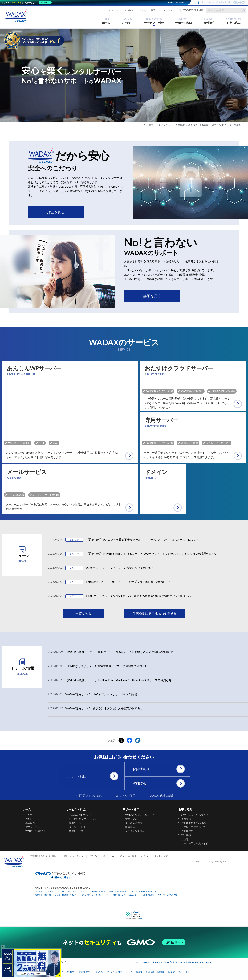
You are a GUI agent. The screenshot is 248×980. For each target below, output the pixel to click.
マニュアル (169, 10)
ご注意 (185, 839)
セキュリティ (99, 972)
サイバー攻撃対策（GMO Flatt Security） (122, 895)
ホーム (106, 21)
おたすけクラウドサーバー (83, 819)
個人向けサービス (174, 972)
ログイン (113, 10)
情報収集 (139, 972)
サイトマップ (161, 856)
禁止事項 (186, 835)
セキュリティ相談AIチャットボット (144, 891)
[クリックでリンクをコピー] (138, 740)
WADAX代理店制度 (193, 10)
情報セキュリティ (72, 856)
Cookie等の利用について (133, 856)
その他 (187, 972)
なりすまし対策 (148, 895)
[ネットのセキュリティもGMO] (27, 2)
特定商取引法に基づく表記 (43, 856)
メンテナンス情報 (135, 831)
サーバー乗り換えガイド (195, 843)
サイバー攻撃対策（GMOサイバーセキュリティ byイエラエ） (79, 895)
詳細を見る (56, 212)
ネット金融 (150, 972)
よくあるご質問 (147, 10)
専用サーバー (76, 823)
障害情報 (130, 827)
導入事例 (30, 823)
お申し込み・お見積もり (195, 815)
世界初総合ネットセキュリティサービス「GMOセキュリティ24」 (61, 891)
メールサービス (77, 827)
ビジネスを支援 (85, 972)
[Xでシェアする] (121, 740)
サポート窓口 (184, 21)
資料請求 (209, 21)
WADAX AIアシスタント (139, 815)
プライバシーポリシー (101, 856)
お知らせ (129, 10)
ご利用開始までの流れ (88, 796)
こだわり (127, 21)
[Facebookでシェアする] (129, 740)
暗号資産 (161, 972)
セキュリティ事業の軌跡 (167, 895)
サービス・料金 (154, 21)
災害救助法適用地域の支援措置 (155, 614)
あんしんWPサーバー (81, 815)
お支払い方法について (193, 827)
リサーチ (129, 972)
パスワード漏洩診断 (98, 891)
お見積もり (159, 769)
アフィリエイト (34, 827)
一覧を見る (83, 614)
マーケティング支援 (115, 972)
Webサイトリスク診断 (118, 891)
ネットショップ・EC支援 (66, 972)
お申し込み (233, 21)
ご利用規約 (187, 831)
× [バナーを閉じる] (3, 947)
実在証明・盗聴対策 (43, 895)
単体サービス (76, 831)
